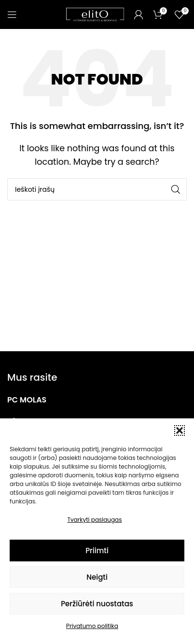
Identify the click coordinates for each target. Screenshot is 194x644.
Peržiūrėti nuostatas (97, 604)
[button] (180, 430)
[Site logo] (95, 14)
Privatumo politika (92, 626)
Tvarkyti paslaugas (95, 520)
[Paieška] (97, 189)
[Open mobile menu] (12, 14)
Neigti (97, 577)
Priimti (97, 551)
